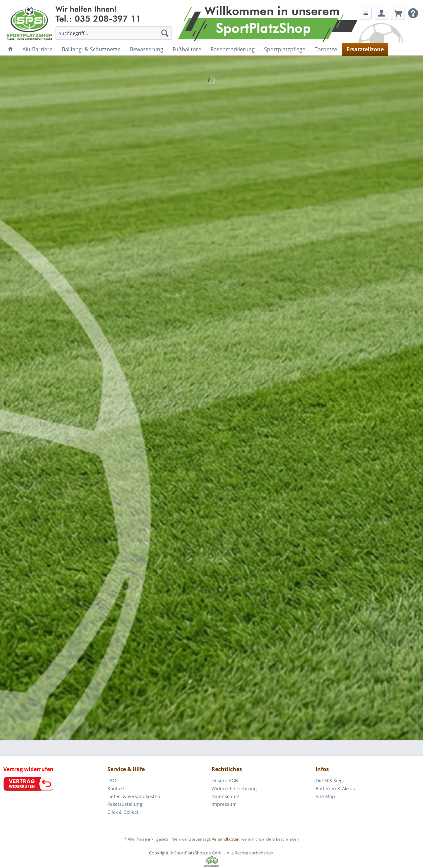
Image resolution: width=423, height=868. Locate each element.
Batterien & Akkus (335, 788)
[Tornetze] (326, 49)
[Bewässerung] (147, 49)
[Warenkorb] (398, 13)
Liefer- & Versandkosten (134, 796)
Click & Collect (123, 812)
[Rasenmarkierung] (233, 49)
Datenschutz (225, 796)
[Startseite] (11, 49)
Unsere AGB (225, 781)
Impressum (224, 804)
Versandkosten (226, 839)
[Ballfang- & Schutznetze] (91, 49)
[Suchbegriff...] (114, 33)
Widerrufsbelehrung (234, 788)
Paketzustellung (125, 804)
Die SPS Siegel (331, 781)
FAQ (112, 781)
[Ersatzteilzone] (365, 49)
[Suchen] (165, 33)
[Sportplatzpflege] (285, 49)
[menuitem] (114, 33)
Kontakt (116, 788)
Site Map (325, 796)
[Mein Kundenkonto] (381, 13)
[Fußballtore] (187, 49)
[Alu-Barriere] (38, 49)
